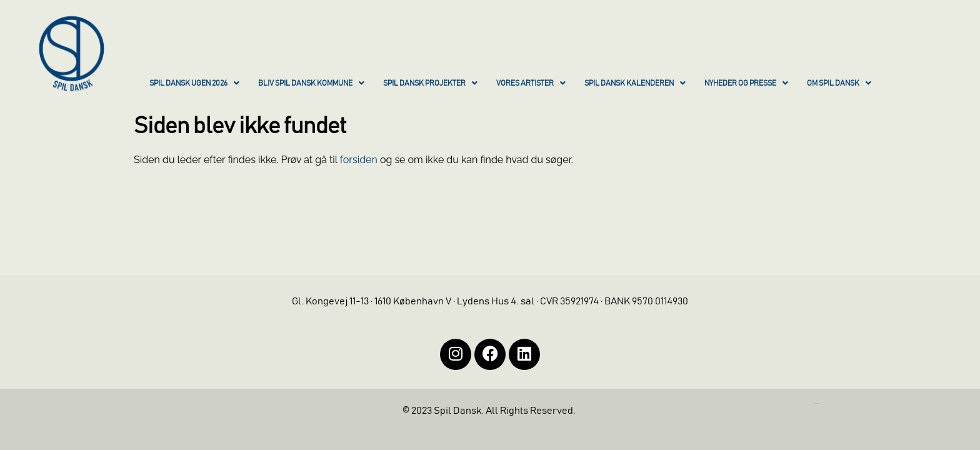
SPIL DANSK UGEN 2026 (194, 83)
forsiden (359, 160)
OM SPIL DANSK (839, 83)
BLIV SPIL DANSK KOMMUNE (311, 83)
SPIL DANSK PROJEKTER (430, 83)
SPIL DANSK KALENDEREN (635, 83)
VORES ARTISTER (531, 83)
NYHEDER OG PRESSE (746, 83)
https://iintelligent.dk (817, 403)
